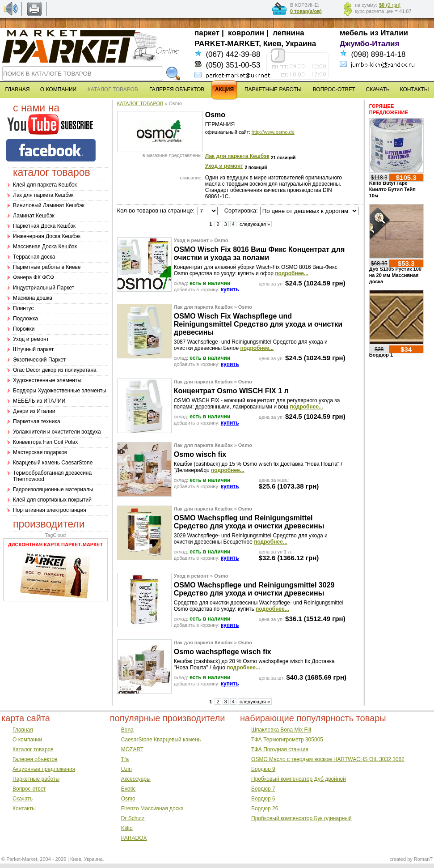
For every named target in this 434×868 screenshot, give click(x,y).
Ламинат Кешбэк (34, 216)
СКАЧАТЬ (378, 89)
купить (230, 289)
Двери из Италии (34, 411)
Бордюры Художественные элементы (60, 391)
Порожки (24, 329)
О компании (27, 740)
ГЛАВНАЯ (17, 89)
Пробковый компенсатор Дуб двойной (299, 779)
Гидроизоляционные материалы (53, 489)
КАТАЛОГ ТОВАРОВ (140, 103)
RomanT (423, 859)
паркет (207, 33)
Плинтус (23, 308)
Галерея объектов (35, 759)
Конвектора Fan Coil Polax (45, 442)
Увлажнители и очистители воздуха (57, 432)
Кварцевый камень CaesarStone (53, 463)
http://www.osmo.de (273, 132)
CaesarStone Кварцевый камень (161, 740)
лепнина (289, 33)
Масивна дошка (33, 298)
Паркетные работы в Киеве (47, 267)
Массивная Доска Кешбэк (45, 247)
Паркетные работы (36, 779)
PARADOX (134, 838)
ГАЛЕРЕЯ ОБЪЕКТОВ (177, 89)
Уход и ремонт (31, 339)
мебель (354, 33)
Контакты (24, 808)
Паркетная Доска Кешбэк (44, 226)
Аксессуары (136, 779)
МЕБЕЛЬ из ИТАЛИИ (39, 401)
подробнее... (292, 273)
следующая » (255, 224)
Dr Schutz (133, 818)
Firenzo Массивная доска (152, 808)
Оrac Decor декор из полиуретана (55, 370)
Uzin (126, 769)
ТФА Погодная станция (280, 749)
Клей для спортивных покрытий (52, 500)
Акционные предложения (44, 769)
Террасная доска (34, 257)
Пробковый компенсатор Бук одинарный (301, 818)
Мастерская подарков (40, 452)
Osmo (128, 799)
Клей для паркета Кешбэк (45, 185)
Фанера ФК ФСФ (34, 277)
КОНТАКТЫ (415, 89)
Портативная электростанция (50, 510)
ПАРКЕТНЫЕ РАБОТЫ (273, 89)
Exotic (129, 789)
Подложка (25, 319)
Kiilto (127, 828)
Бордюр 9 (263, 769)
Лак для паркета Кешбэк (43, 195)
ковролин (246, 33)
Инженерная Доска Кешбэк (47, 236)
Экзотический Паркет (39, 360)
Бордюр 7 (263, 789)
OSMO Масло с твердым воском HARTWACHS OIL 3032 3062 (328, 759)
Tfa (125, 759)
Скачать (23, 799)
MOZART (132, 749)
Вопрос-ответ (29, 789)
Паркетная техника (37, 421)
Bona (127, 730)
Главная (23, 730)
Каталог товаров (33, 749)
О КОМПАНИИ (58, 89)
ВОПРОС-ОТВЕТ (334, 89)
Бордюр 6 (263, 799)
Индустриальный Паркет (44, 288)
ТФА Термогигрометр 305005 (287, 740)
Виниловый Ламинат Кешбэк (49, 205)
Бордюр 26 (265, 808)
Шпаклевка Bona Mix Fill (281, 730)
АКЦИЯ (224, 89)
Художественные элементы (47, 380)
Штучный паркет (33, 349)
